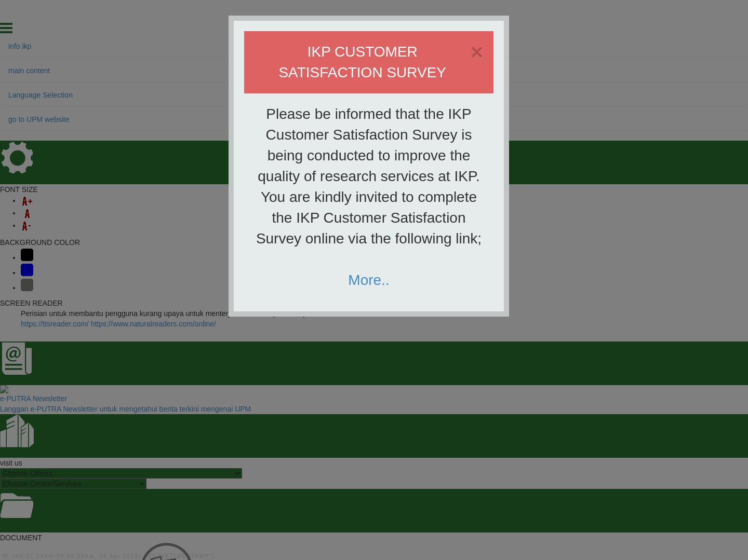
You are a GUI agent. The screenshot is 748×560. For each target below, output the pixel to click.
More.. (369, 280)
